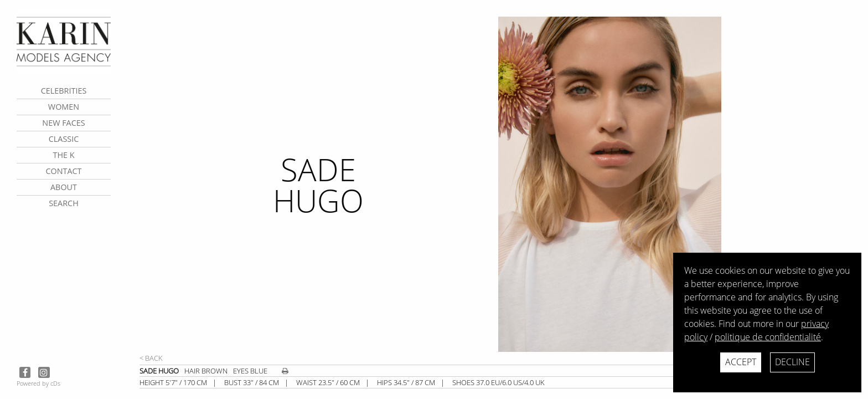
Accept (741, 362)
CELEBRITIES (64, 91)
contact (63, 171)
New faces (63, 123)
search (64, 203)
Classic (64, 139)
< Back (151, 358)
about (64, 187)
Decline (792, 362)
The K (63, 155)
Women (64, 107)
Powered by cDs (38, 383)
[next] (677, 184)
